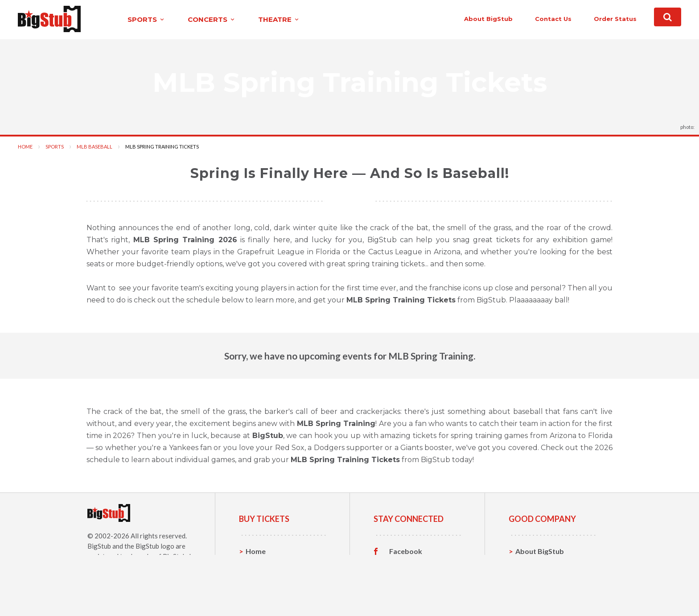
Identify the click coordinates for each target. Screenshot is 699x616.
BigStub (99, 546)
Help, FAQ (532, 578)
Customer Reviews (420, 592)
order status (595, 19)
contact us (533, 19)
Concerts (261, 578)
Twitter (402, 565)
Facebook (406, 551)
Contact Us (534, 564)
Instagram (406, 579)
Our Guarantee (541, 592)
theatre (261, 19)
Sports (55, 146)
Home (25, 146)
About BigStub (468, 19)
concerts (194, 19)
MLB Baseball (95, 146)
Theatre (259, 592)
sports (129, 19)
